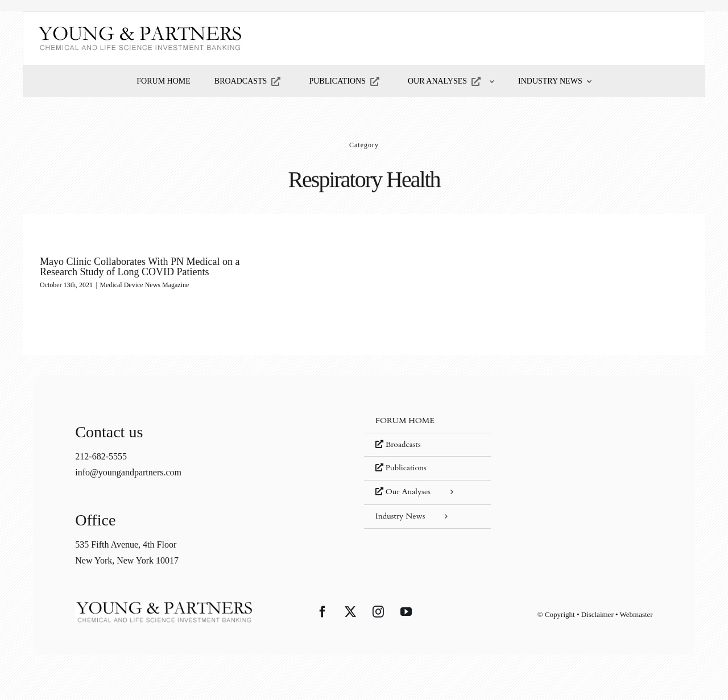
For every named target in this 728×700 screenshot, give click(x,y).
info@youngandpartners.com (128, 472)
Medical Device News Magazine (144, 285)
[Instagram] (378, 612)
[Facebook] (322, 612)
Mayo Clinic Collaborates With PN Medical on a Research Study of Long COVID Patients (140, 267)
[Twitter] (350, 612)
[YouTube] (406, 612)
